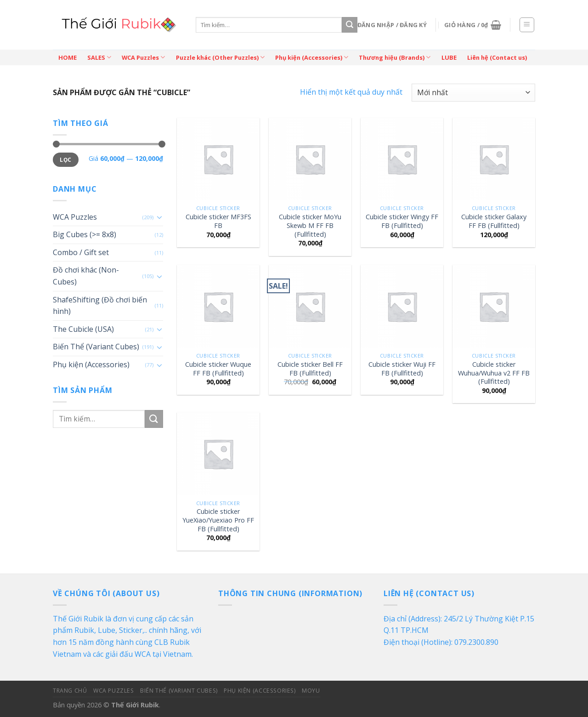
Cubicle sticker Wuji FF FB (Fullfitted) (402, 369)
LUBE (449, 57)
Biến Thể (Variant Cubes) (96, 347)
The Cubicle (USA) (83, 329)
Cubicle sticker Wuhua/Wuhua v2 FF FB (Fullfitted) (494, 373)
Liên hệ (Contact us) (497, 57)
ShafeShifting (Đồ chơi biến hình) (100, 306)
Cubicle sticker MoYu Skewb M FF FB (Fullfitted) (310, 225)
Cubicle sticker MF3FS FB (218, 221)
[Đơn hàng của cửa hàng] (473, 93)
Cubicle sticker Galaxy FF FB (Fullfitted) (494, 221)
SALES (99, 57)
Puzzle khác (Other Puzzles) (220, 57)
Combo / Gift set (81, 252)
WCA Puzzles (143, 57)
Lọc (65, 159)
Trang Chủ (70, 691)
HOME (68, 57)
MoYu (311, 691)
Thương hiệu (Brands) (395, 57)
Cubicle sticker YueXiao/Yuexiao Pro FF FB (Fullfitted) (218, 520)
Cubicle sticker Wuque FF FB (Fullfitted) (218, 369)
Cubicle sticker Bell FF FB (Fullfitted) (310, 369)
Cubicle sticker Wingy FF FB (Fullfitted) (402, 221)
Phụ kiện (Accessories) (312, 57)
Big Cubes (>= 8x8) (85, 234)
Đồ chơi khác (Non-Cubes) (86, 276)
